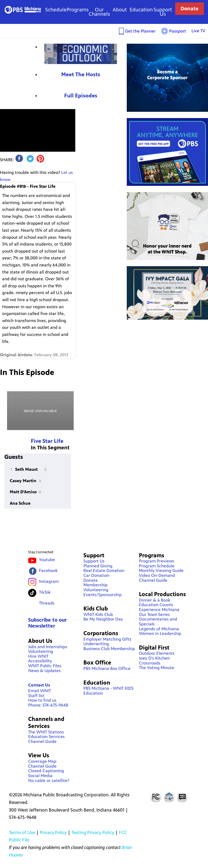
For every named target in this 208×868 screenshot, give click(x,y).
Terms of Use (22, 832)
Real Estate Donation (104, 570)
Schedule (56, 10)
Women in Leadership (160, 633)
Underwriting (96, 644)
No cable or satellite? (49, 780)
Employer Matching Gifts (107, 639)
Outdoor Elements (157, 653)
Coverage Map (42, 761)
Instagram (49, 581)
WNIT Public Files (45, 666)
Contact (169, 797)
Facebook (48, 570)
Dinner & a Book (155, 600)
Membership (95, 585)
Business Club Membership (109, 649)
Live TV (198, 31)
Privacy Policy (53, 832)
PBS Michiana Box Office (107, 668)
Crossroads (150, 663)
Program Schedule (157, 566)
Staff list (36, 696)
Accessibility (40, 661)
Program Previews (157, 561)
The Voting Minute (157, 668)
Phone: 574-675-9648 (48, 705)
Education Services (46, 737)
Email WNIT (40, 691)
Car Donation (96, 575)
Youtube (47, 560)
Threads (47, 603)
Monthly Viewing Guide (161, 570)
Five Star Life (47, 441)
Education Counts (156, 605)
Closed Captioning (183, 797)
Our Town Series (154, 614)
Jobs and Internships (48, 647)
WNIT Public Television (23, 10)
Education (141, 10)
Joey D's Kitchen (154, 658)
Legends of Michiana (159, 629)
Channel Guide (42, 741)
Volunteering (41, 651)
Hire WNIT (38, 656)
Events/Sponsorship (103, 595)
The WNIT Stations (46, 732)
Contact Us (39, 685)
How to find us (42, 700)
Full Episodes (81, 96)
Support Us (163, 12)
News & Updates (44, 671)
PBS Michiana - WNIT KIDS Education (108, 691)
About (120, 10)
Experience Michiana (159, 610)
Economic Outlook (81, 54)
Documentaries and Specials (158, 621)
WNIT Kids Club (98, 614)
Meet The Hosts (81, 74)
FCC (155, 797)
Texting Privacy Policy (93, 832)
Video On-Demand (157, 575)
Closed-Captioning (46, 771)
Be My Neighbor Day (103, 619)
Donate (190, 9)
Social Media (40, 776)
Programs (78, 10)
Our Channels (99, 12)
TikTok (45, 592)
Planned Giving (98, 566)
